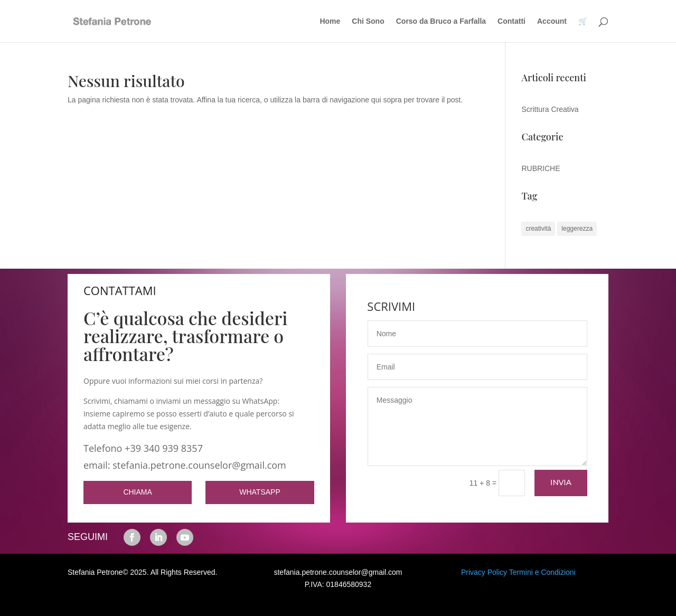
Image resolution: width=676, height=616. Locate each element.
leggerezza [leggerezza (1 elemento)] (577, 229)
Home (330, 21)
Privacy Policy (484, 572)
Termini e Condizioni (542, 572)
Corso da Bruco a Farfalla (441, 21)
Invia (561, 482)
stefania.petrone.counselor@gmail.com (338, 572)
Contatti (511, 21)
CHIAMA (137, 492)
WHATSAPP (260, 492)
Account (552, 21)
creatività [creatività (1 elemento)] (538, 229)
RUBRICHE (541, 168)
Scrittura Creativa (550, 109)
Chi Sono (368, 21)
